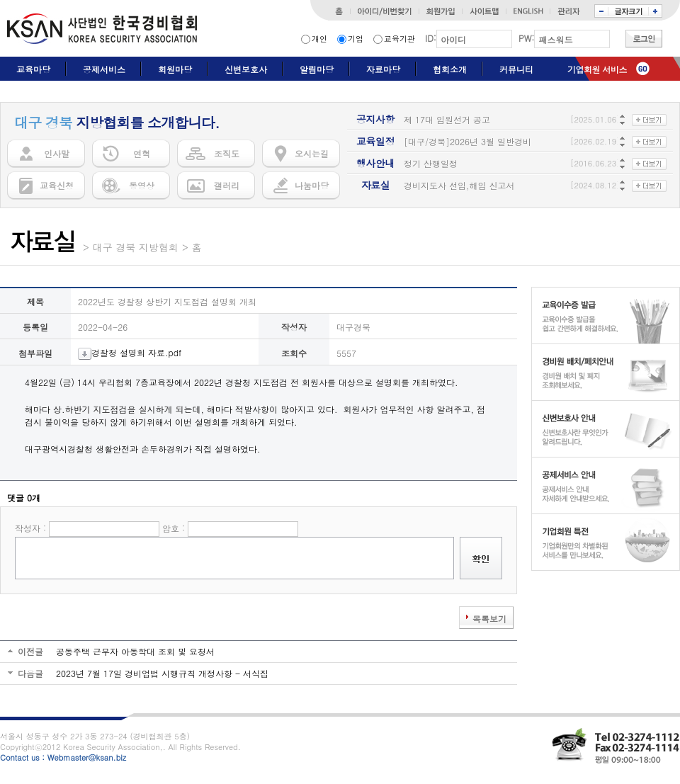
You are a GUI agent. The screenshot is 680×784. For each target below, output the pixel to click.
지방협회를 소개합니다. (117, 123)
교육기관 (399, 39)
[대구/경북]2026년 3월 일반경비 (467, 141)
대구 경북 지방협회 (136, 247)
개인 (319, 39)
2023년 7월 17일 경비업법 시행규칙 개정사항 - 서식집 (162, 673)
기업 (356, 39)
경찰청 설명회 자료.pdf (130, 352)
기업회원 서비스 (597, 69)
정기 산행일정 (431, 163)
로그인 (644, 39)
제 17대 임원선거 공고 (447, 119)
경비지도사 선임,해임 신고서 (459, 185)
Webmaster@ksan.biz (87, 757)
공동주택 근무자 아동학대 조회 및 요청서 (135, 651)
